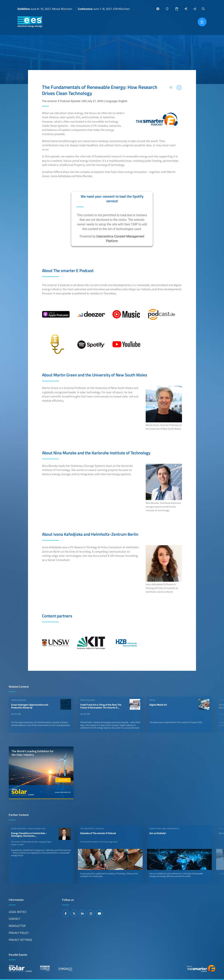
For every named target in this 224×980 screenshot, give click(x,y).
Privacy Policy (19, 933)
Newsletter (17, 926)
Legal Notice (17, 912)
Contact (15, 919)
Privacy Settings (20, 940)
